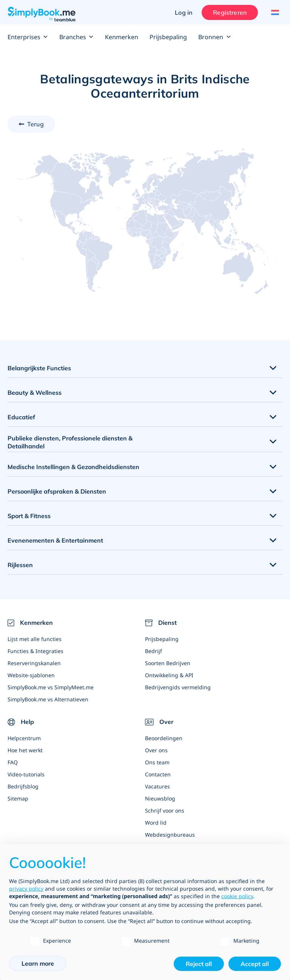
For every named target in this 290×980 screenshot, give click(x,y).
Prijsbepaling (168, 37)
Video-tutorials (26, 774)
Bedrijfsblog (23, 786)
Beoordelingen (164, 738)
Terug (35, 124)
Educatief (21, 417)
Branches (76, 37)
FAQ (13, 762)
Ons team (157, 762)
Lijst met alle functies (35, 639)
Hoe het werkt (25, 750)
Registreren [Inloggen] (230, 12)
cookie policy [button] (237, 896)
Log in (184, 12)
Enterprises (28, 37)
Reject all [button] (199, 964)
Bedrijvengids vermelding (178, 687)
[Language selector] (274, 12)
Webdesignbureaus (170, 835)
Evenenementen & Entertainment (55, 540)
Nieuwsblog (160, 798)
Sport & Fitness (29, 516)
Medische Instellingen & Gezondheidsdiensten (73, 467)
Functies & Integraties (35, 651)
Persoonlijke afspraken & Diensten (57, 491)
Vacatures (157, 786)
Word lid (156, 823)
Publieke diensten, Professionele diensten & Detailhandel (70, 442)
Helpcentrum (24, 738)
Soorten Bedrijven (168, 663)
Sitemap (18, 798)
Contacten (158, 774)
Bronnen (214, 37)
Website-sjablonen (31, 675)
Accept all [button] (255, 964)
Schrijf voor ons (165, 811)
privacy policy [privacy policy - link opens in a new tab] (26, 889)
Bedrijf (153, 651)
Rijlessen (20, 565)
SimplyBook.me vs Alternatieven (48, 699)
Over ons (156, 750)
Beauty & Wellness (35, 393)
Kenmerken (122, 37)
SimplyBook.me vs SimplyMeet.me (51, 687)
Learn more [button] (38, 963)
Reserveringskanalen (34, 663)
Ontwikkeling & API (169, 675)
